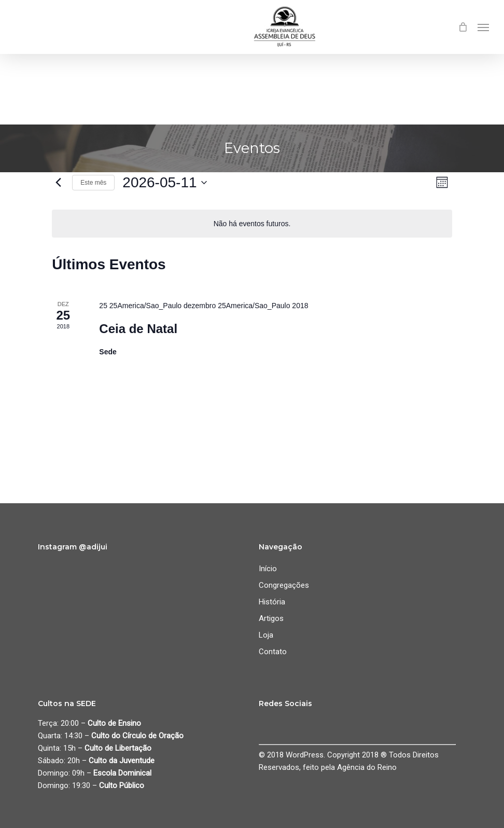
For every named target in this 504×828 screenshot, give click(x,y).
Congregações (284, 585)
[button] (483, 27)
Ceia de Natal (138, 329)
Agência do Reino (367, 767)
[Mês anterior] (58, 183)
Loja (266, 635)
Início (268, 569)
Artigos (271, 618)
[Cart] (463, 27)
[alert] (252, 224)
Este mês (93, 183)
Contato (273, 652)
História (272, 602)
